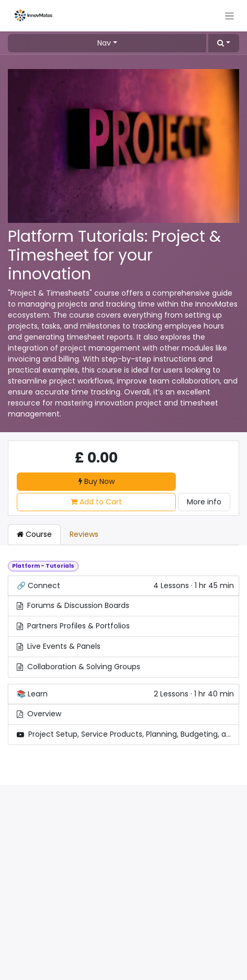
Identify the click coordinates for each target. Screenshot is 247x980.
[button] (224, 43)
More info (204, 502)
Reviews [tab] (84, 534)
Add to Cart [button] (96, 502)
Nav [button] (104, 43)
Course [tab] (34, 534)
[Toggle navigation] (229, 16)
